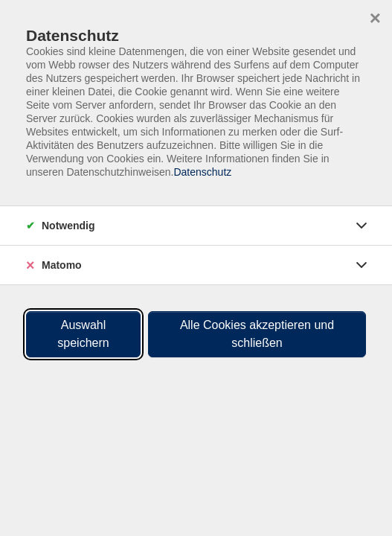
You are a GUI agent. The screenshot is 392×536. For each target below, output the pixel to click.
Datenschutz (202, 172)
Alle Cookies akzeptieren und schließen (257, 334)
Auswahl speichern (83, 334)
